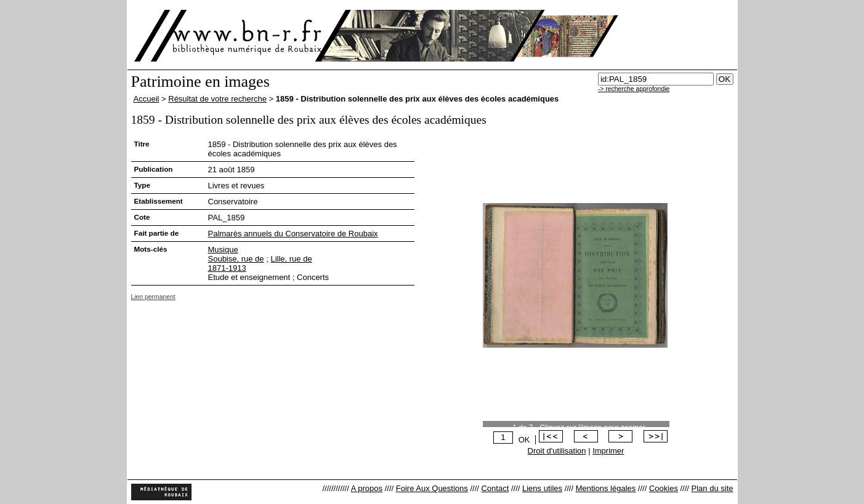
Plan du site (713, 488)
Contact (495, 488)
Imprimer (608, 451)
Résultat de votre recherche (217, 99)
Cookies (664, 488)
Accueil (147, 99)
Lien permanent (153, 297)
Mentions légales (606, 488)
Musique (223, 250)
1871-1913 (227, 268)
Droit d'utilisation (557, 451)
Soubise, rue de (236, 259)
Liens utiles (542, 488)
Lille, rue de (291, 259)
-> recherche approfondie (634, 89)
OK (524, 440)
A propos (367, 488)
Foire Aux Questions (432, 488)
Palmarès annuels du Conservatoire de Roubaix (293, 234)
